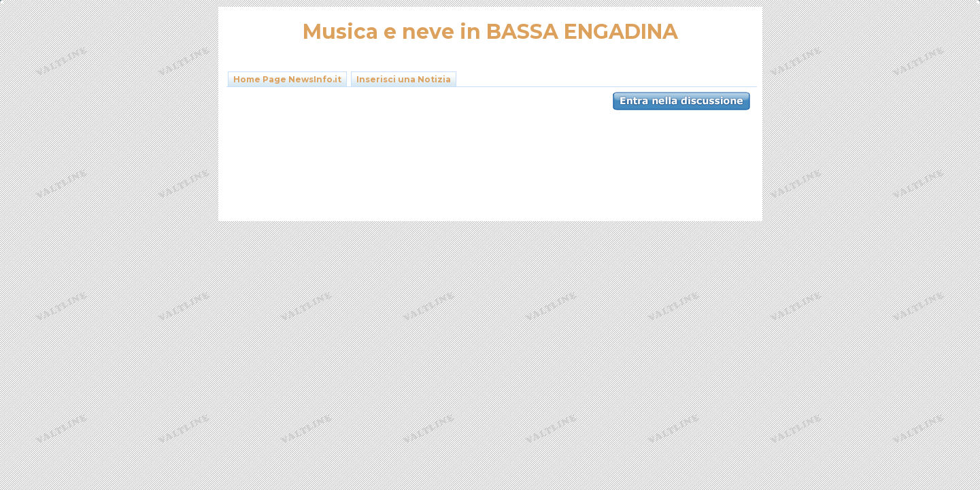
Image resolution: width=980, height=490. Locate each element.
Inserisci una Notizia (404, 79)
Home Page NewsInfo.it (287, 79)
